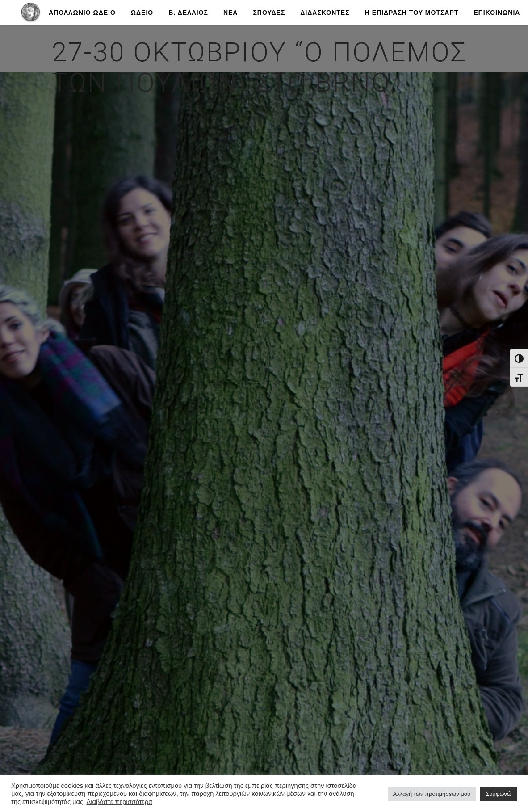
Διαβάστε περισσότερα (119, 802)
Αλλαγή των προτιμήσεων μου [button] (432, 794)
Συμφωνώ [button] (499, 794)
